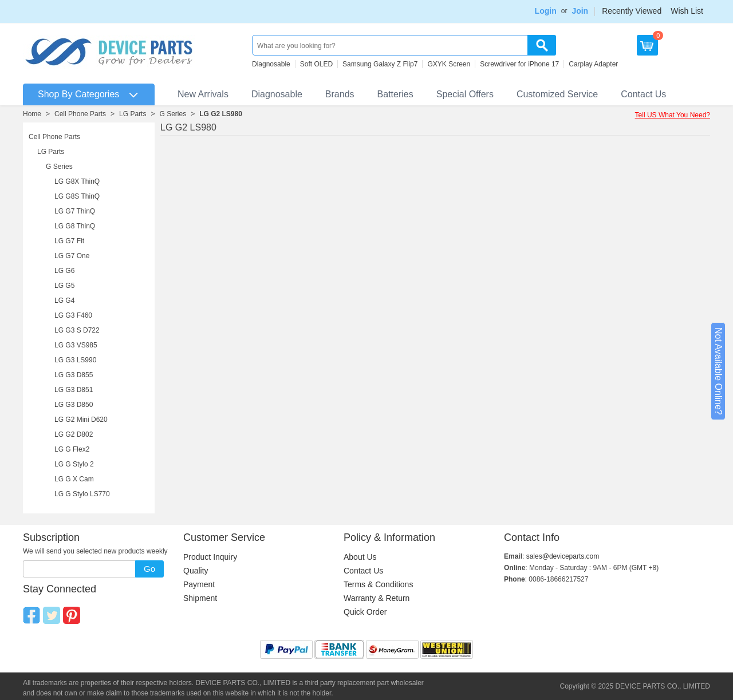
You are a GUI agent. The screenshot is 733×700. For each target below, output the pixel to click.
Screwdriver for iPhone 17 (519, 64)
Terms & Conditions (378, 584)
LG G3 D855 (74, 375)
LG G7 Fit (69, 241)
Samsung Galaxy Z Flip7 (380, 64)
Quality (196, 571)
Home (32, 114)
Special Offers (465, 94)
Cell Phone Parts (80, 114)
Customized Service (557, 94)
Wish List (687, 11)
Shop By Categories (78, 94)
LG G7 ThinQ (75, 211)
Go (149, 569)
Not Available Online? (718, 371)
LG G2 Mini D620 (81, 420)
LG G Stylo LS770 (82, 494)
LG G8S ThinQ (77, 196)
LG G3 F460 (73, 315)
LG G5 (64, 286)
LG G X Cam (74, 479)
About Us (360, 557)
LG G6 (64, 271)
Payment (199, 584)
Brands (340, 94)
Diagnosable (271, 64)
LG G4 (64, 300)
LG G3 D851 (74, 390)
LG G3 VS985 (76, 345)
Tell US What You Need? (673, 115)
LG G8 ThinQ (75, 226)
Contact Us (643, 94)
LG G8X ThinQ (77, 181)
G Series (173, 114)
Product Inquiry (210, 557)
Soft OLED (316, 64)
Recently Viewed (632, 11)
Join (580, 11)
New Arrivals (203, 94)
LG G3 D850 (74, 405)
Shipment (200, 598)
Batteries (395, 94)
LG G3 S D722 (77, 330)
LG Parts (133, 114)
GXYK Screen (449, 64)
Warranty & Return (377, 598)
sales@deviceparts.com (563, 556)
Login (546, 11)
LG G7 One (72, 256)
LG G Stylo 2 (74, 464)
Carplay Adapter (593, 64)
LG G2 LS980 (221, 114)
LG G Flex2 (72, 449)
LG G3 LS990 (75, 360)
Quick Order (365, 612)
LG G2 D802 (74, 434)
